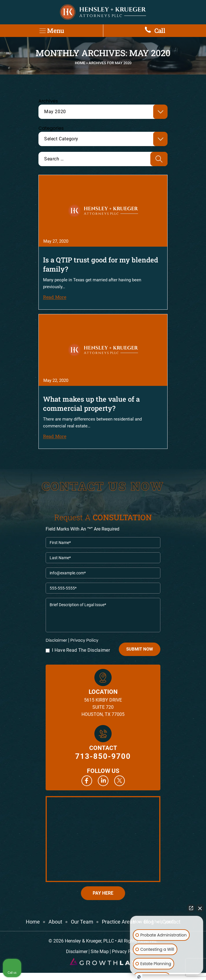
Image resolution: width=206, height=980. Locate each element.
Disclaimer (56, 640)
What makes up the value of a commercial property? (91, 404)
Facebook (87, 781)
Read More (55, 297)
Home (80, 63)
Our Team (82, 922)
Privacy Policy (84, 640)
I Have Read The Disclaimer (81, 650)
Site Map (100, 952)
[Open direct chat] (191, 908)
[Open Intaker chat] (139, 977)
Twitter (119, 781)
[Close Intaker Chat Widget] (200, 908)
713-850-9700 (103, 756)
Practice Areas (118, 922)
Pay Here (103, 893)
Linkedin (103, 781)
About (55, 922)
